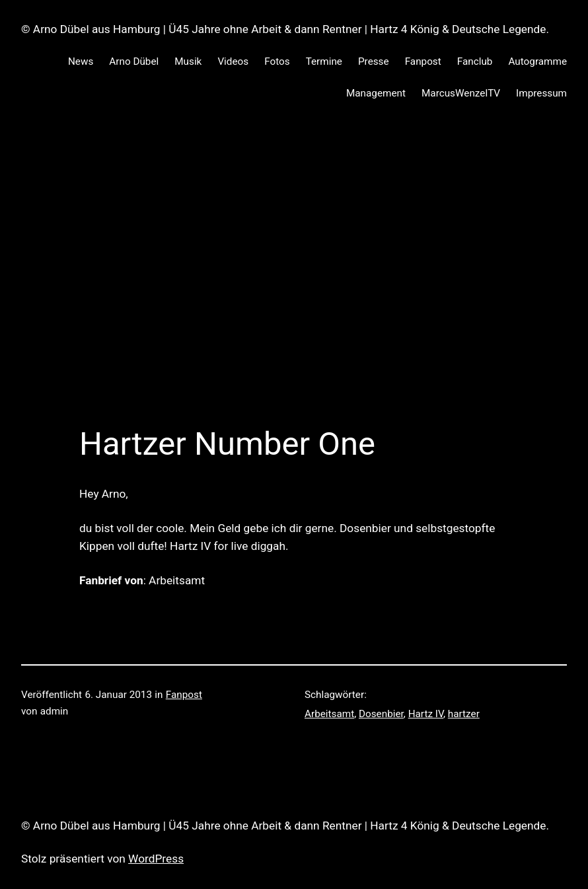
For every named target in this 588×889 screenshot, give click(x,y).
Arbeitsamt (329, 714)
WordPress (156, 859)
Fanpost (184, 695)
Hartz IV (426, 714)
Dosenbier (381, 714)
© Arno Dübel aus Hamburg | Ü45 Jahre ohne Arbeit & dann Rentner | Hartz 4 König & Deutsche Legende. (285, 29)
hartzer (464, 714)
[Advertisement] (294, 257)
